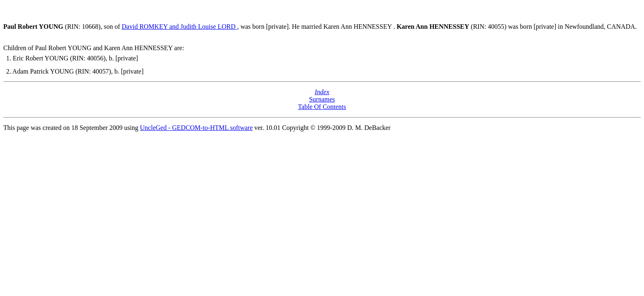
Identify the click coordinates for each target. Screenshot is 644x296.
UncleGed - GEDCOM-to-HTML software (196, 128)
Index (322, 92)
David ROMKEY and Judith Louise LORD (179, 27)
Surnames (322, 99)
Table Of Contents (322, 107)
